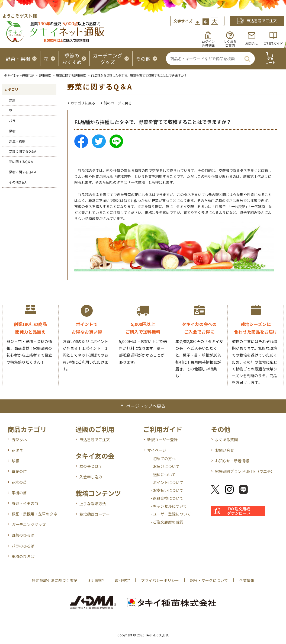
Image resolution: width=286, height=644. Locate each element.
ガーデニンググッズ (29, 524)
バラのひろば (23, 546)
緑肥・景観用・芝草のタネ (34, 514)
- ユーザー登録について (171, 514)
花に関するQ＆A (21, 161)
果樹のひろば (23, 556)
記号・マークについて (209, 580)
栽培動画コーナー (95, 514)
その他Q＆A (18, 182)
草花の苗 (19, 471)
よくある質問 (226, 440)
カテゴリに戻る (83, 103)
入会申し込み (91, 477)
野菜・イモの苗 (25, 503)
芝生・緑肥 (17, 141)
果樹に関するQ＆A (23, 172)
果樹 (12, 131)
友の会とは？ (91, 466)
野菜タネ (19, 440)
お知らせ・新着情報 (232, 461)
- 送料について (163, 475)
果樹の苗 (19, 493)
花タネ (17, 450)
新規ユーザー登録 (162, 440)
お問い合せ (224, 450)
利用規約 (96, 580)
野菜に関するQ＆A (23, 151)
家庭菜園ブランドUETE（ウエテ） (245, 471)
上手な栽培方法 (93, 504)
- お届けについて (165, 466)
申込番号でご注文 (95, 440)
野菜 (12, 100)
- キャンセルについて (169, 506)
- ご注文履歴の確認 (167, 522)
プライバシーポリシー (160, 580)
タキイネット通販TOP (19, 75)
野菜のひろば (23, 535)
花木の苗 (19, 482)
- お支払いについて (167, 490)
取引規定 (122, 580)
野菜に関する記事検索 (71, 75)
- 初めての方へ (163, 459)
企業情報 (247, 580)
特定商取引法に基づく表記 (54, 580)
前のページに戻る (118, 103)
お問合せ (252, 43)
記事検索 (45, 75)
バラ (12, 121)
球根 (15, 461)
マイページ (157, 450)
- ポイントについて (167, 482)
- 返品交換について (167, 498)
